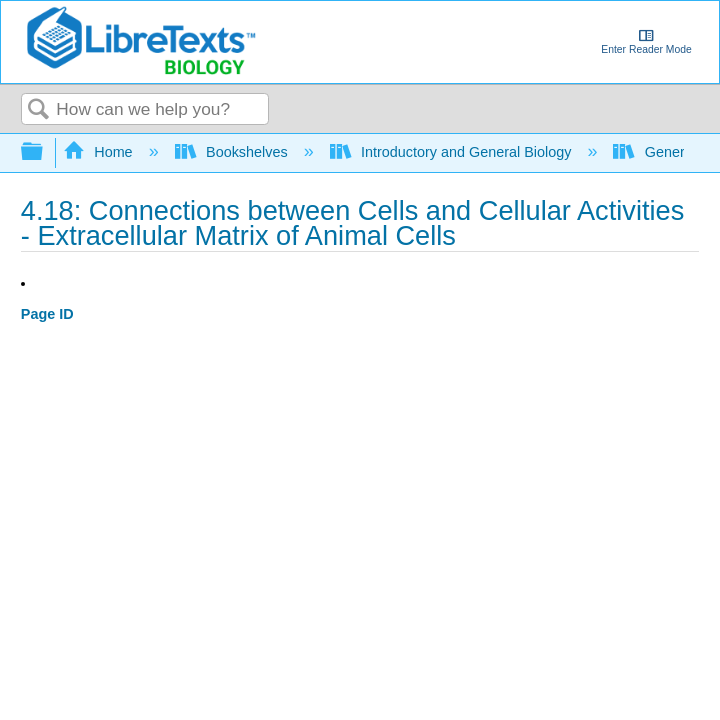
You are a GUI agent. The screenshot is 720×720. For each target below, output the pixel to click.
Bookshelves (233, 152)
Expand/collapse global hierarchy (45, 152)
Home (100, 152)
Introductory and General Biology (453, 152)
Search (39, 110)
